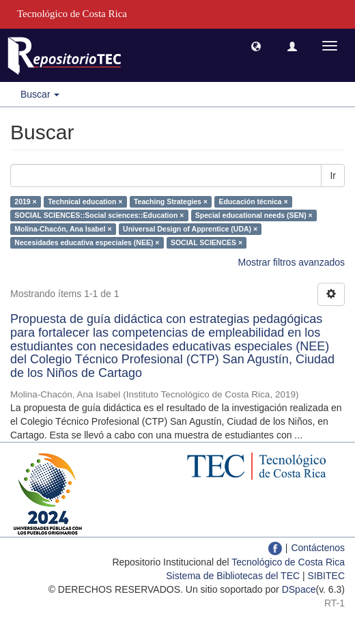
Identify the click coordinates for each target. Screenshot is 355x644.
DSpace (299, 589)
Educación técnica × (253, 201)
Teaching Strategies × (171, 201)
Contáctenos (318, 548)
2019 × (25, 201)
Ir (333, 176)
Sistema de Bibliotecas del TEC (233, 576)
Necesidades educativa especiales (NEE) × (87, 242)
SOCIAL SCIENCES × (207, 242)
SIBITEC (326, 576)
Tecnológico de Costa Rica (288, 562)
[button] (256, 46)
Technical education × (85, 201)
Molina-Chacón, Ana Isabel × (63, 229)
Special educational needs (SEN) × (254, 215)
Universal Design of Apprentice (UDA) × (190, 229)
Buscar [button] (40, 94)
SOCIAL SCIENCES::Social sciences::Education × (99, 215)
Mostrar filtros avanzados (292, 262)
